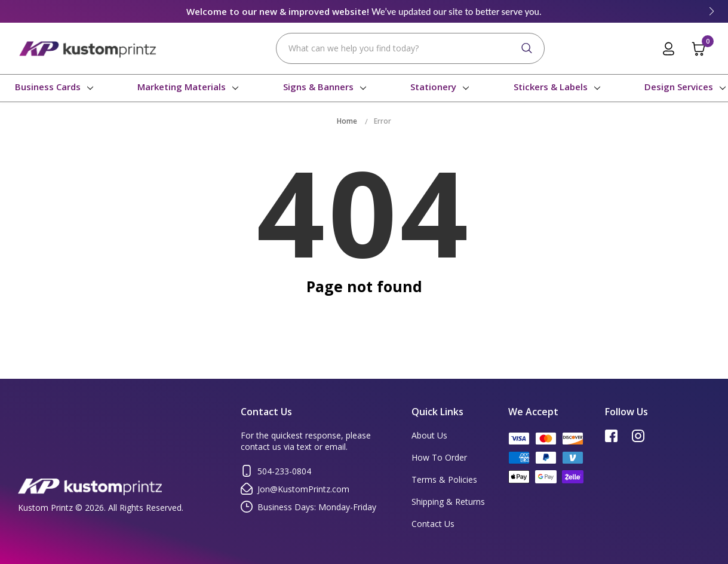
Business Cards (51, 87)
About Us (429, 435)
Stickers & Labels (554, 87)
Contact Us (433, 524)
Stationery (436, 87)
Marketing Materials (185, 87)
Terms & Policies (444, 479)
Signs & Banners (321, 87)
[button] (712, 11)
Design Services (682, 87)
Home (347, 121)
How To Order (439, 457)
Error (383, 121)
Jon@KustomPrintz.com (295, 489)
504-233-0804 (276, 471)
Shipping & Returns (448, 502)
